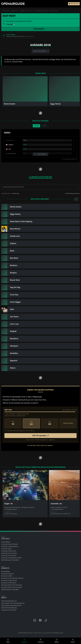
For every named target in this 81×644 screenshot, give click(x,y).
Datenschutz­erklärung (9, 608)
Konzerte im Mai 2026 (9, 583)
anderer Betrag (68, 423)
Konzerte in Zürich (7, 574)
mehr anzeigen (40, 154)
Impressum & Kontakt (9, 610)
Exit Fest (30, 11)
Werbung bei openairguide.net (11, 605)
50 (50, 423)
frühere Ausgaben (42, 11)
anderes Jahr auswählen (41, 51)
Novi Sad (10, 24)
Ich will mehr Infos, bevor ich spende (40, 445)
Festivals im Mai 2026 (9, 551)
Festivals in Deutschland (10, 546)
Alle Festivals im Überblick (10, 560)
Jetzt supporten (74, 4)
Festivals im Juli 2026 (9, 555)
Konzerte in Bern (7, 576)
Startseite (6, 11)
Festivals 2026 (6, 549)
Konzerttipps (6, 571)
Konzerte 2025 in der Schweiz (12, 585)
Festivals (15, 11)
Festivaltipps (6, 542)
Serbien (23, 11)
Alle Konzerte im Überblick (10, 589)
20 (31, 423)
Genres (36, 126)
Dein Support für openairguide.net (13, 603)
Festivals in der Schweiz (10, 544)
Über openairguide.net (9, 601)
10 (13, 423)
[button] (40, 29)
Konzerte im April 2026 (9, 580)
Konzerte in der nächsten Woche (12, 578)
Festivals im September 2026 (11, 558)
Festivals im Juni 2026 (9, 553)
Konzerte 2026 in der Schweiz (12, 587)
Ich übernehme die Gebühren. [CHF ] (20, 431)
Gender (45, 126)
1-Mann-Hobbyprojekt (34, 397)
